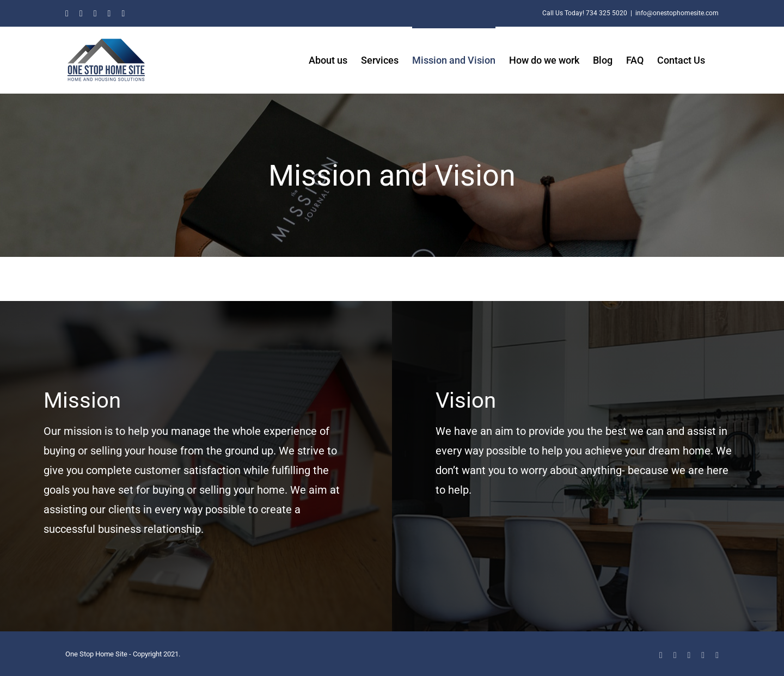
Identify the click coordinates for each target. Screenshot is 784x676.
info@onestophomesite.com (677, 13)
